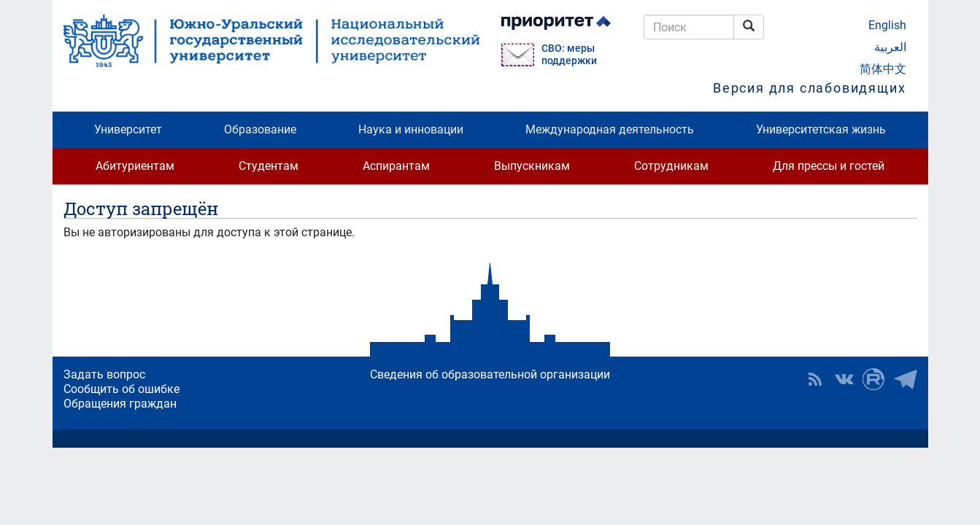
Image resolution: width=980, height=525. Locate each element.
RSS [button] (815, 379)
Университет (128, 129)
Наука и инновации (411, 129)
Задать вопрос (104, 374)
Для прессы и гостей (829, 166)
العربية (890, 47)
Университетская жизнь (821, 129)
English (887, 25)
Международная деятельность (610, 129)
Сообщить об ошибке (121, 389)
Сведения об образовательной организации (490, 374)
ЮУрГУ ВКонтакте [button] (844, 379)
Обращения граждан (120, 404)
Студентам (269, 166)
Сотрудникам (671, 166)
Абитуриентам (135, 166)
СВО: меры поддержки (569, 55)
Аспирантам (396, 166)
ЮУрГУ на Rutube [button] (873, 379)
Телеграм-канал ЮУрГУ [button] (906, 379)
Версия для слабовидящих (809, 88)
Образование (260, 129)
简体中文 (883, 69)
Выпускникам (532, 166)
